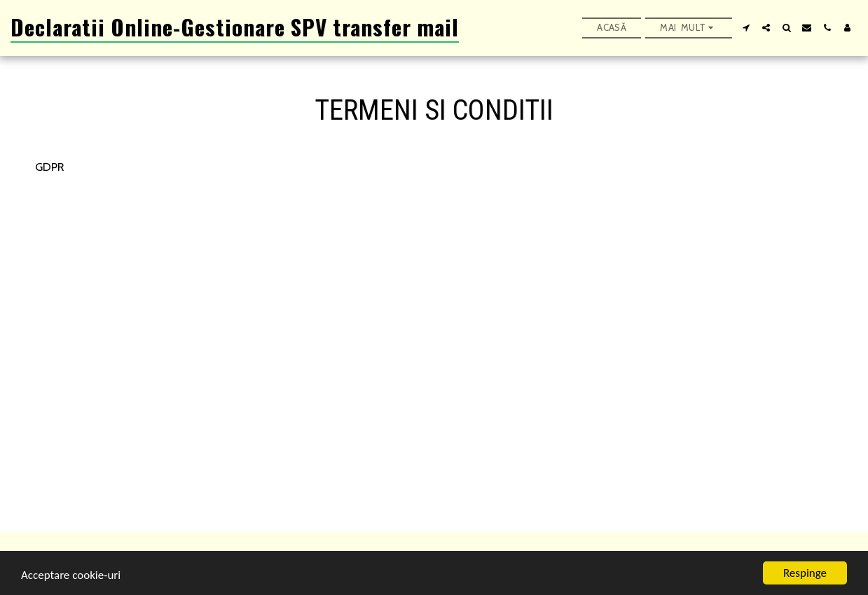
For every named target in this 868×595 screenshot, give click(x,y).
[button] (746, 28)
